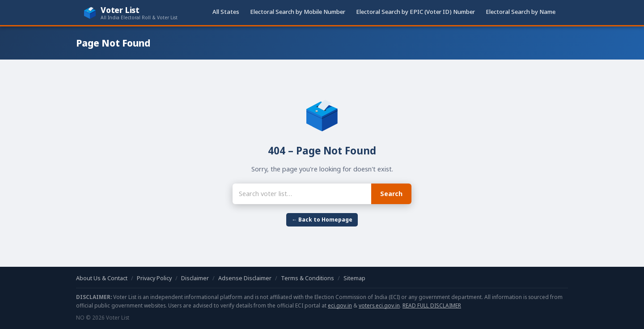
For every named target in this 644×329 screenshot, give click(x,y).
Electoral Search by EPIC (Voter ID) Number (415, 12)
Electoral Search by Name (521, 12)
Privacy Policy (154, 278)
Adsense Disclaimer (245, 278)
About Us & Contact (102, 278)
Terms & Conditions (307, 278)
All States (226, 12)
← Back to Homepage (322, 220)
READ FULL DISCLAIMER (432, 305)
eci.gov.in (340, 305)
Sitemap (354, 278)
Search (391, 194)
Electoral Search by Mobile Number (298, 12)
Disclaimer (195, 278)
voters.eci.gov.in (379, 305)
